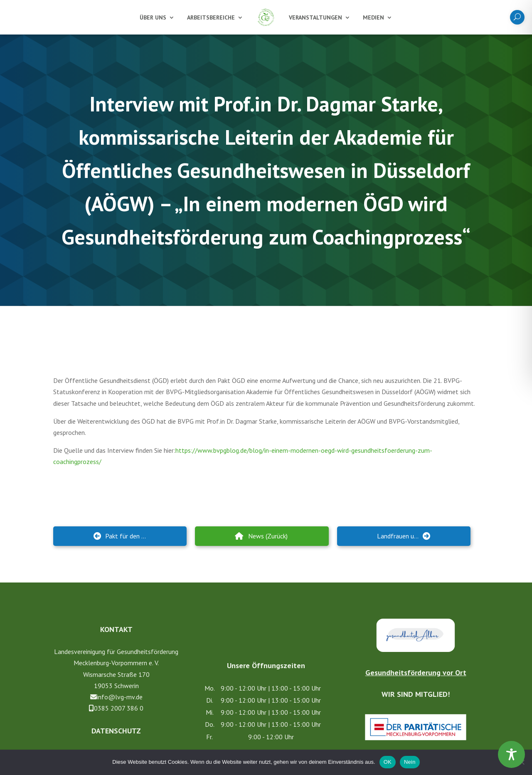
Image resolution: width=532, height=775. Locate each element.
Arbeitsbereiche (211, 17)
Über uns (153, 17)
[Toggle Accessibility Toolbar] (511, 754)
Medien (373, 17)
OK (388, 762)
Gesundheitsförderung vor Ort (416, 668)
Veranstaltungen (315, 17)
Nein (410, 762)
